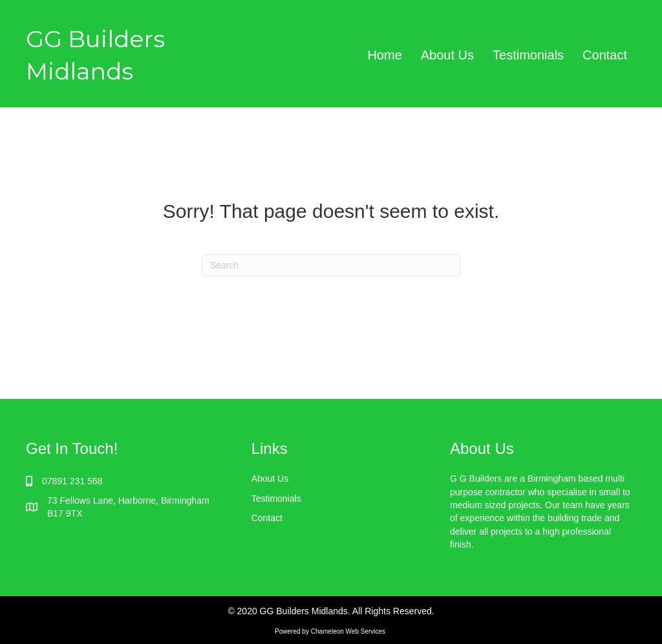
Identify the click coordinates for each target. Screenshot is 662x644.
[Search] (331, 265)
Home (384, 55)
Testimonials (528, 55)
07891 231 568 (72, 481)
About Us (447, 55)
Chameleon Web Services (349, 631)
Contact (605, 55)
